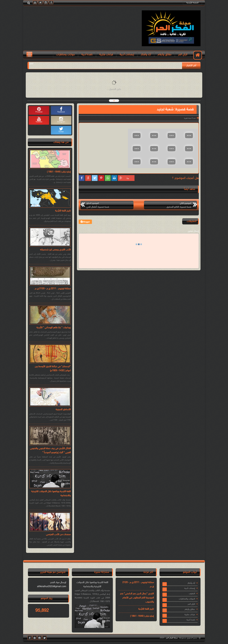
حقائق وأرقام (165, 55)
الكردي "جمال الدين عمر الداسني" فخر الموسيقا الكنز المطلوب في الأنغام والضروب (137, 598)
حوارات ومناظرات (65, 55)
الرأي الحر (183, 55)
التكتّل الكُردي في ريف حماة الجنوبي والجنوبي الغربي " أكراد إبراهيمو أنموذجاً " (50, 451)
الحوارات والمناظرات (187, 599)
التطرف (192, 594)
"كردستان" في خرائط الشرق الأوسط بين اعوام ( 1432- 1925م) (53, 369)
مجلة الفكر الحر (172, 638)
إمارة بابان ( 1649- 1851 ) (59, 172)
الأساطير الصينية (63, 410)
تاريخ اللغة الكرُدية (63, 211)
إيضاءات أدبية (127, 55)
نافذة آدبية (87, 55)
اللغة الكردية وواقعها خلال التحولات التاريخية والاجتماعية (51, 494)
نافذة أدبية (191, 620)
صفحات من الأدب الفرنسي (58, 535)
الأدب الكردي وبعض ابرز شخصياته (55, 250)
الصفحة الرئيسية (192, 3)
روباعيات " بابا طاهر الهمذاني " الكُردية (54, 328)
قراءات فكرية (106, 55)
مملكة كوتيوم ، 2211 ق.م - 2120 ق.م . (52, 289)
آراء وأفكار (146, 55)
